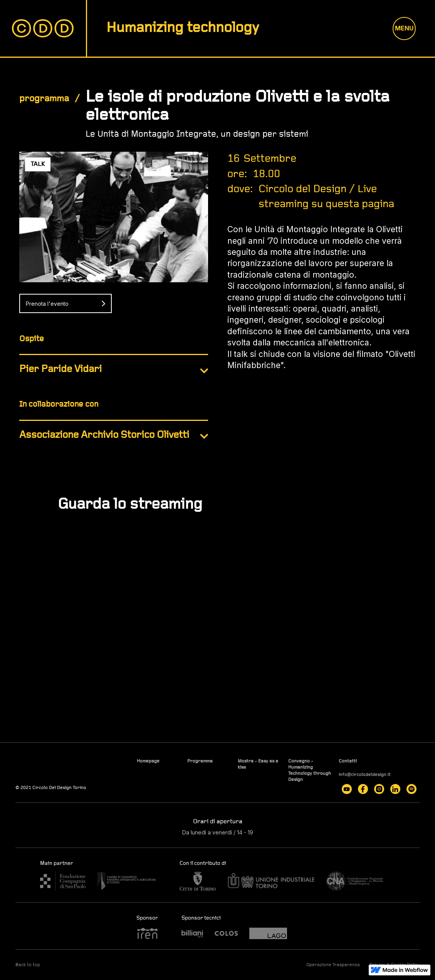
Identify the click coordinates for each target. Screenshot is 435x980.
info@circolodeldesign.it (365, 775)
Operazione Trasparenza (333, 965)
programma (44, 99)
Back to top (28, 965)
